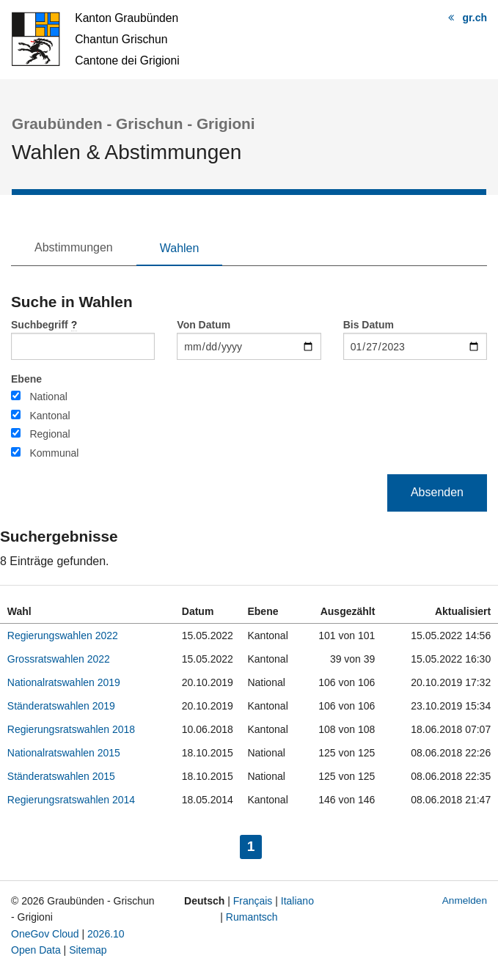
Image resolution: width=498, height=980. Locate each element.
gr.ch (475, 18)
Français (253, 901)
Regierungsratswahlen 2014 (71, 800)
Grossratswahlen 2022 (59, 659)
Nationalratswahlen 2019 (64, 682)
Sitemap (88, 950)
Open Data (36, 950)
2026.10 (106, 934)
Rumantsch (252, 917)
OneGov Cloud (45, 934)
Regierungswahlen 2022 (63, 635)
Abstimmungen (74, 247)
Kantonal (50, 416)
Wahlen (180, 248)
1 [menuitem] (255, 845)
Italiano (297, 901)
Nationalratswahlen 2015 (64, 753)
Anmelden (465, 900)
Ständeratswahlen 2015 (61, 776)
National (48, 397)
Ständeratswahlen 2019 (61, 706)
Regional (50, 434)
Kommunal (54, 453)
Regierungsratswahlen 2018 (71, 729)
